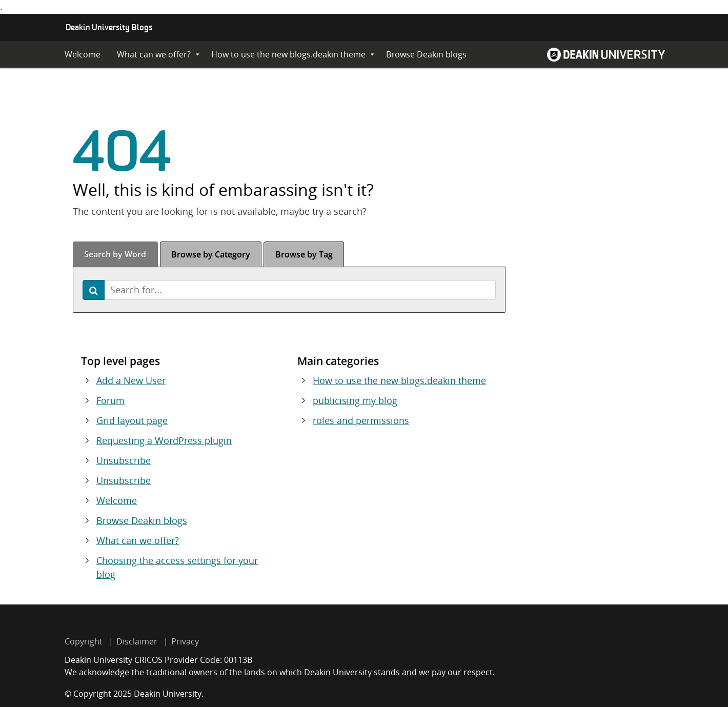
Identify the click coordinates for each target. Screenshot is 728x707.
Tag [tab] (304, 254)
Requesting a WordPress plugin (164, 440)
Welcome (83, 54)
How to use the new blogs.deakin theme (288, 54)
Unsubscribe (124, 460)
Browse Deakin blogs (426, 54)
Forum (110, 400)
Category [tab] (211, 254)
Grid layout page (132, 420)
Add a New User (131, 380)
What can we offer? (154, 54)
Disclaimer (137, 641)
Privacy (185, 641)
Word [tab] (115, 254)
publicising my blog (355, 400)
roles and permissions (361, 420)
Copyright (84, 641)
